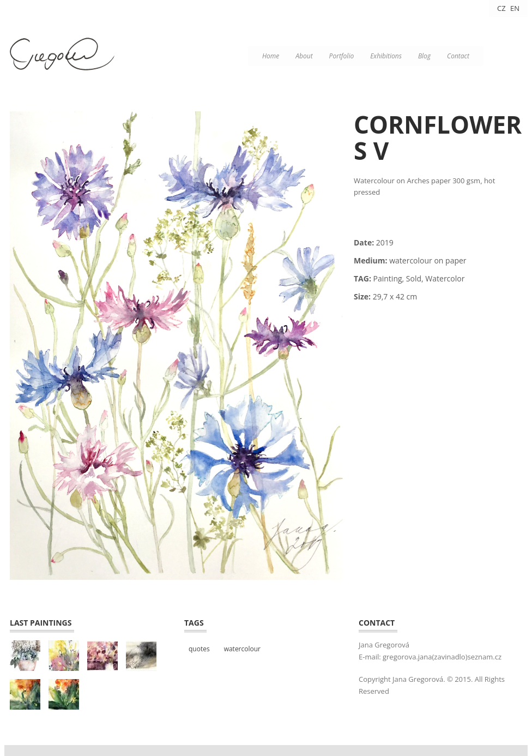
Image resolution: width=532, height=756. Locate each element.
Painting (388, 278)
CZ (501, 8)
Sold (414, 278)
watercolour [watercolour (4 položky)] (242, 649)
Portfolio (342, 56)
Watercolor (445, 278)
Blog (424, 56)
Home (271, 56)
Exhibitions (386, 56)
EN (515, 8)
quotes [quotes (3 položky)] (199, 649)
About (304, 56)
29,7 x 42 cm (395, 296)
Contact (458, 56)
